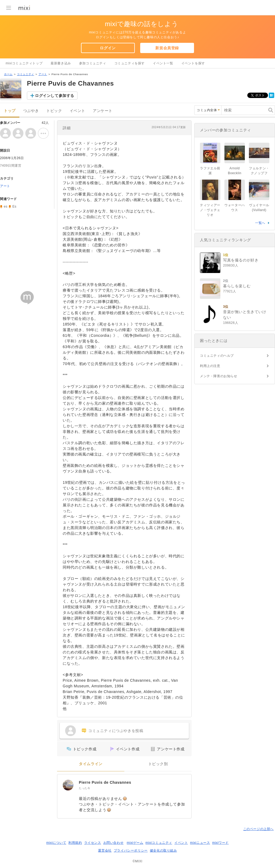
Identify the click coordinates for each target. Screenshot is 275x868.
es (6, 206)
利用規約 (75, 843)
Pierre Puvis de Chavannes (105, 782)
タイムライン (91, 764)
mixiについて (56, 843)
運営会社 (105, 850)
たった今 (84, 788)
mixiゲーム (135, 843)
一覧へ (260, 223)
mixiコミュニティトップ (24, 63)
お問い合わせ (114, 843)
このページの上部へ (258, 829)
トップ (10, 111)
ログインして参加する (55, 96)
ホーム (8, 74)
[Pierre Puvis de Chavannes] (68, 785)
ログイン (108, 48)
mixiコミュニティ (159, 843)
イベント (77, 111)
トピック (54, 111)
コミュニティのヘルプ (217, 356)
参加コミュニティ (93, 63)
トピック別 (158, 764)
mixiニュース (200, 843)
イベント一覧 (163, 63)
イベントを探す (193, 63)
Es (14, 206)
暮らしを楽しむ (237, 286)
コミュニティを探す (130, 63)
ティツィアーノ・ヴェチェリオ (210, 210)
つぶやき (31, 111)
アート (43, 74)
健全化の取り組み (163, 850)
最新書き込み (61, 63)
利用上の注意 (210, 366)
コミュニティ (26, 74)
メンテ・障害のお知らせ (219, 376)
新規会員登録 (167, 48)
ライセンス (93, 843)
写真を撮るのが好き (241, 260)
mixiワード (220, 843)
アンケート (103, 111)
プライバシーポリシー (131, 850)
